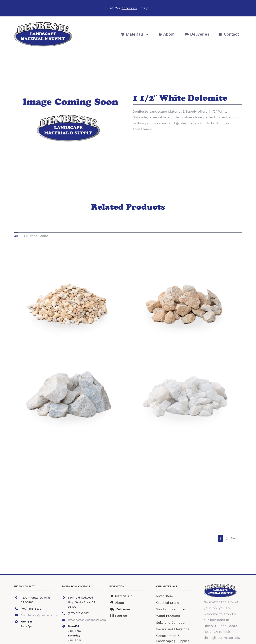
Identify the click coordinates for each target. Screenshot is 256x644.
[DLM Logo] (43, 24)
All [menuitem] (16, 236)
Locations (129, 8)
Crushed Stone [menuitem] (36, 236)
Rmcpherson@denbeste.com (40, 615)
